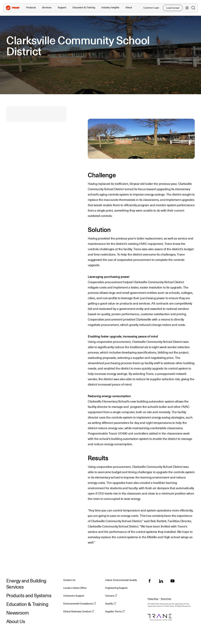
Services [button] (47, 8)
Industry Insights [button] (110, 8)
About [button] (129, 8)
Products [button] (31, 8)
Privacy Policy (153, 599)
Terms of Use (166, 599)
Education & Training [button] (84, 8)
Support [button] (62, 8)
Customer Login (151, 8)
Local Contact (173, 8)
